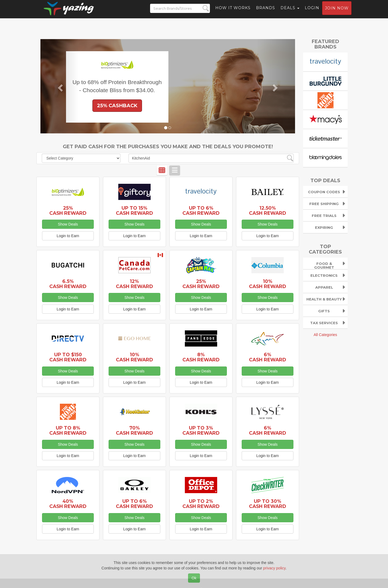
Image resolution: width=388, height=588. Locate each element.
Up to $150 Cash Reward (68, 357)
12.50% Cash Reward (268, 210)
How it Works (233, 12)
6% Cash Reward (268, 357)
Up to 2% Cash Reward (201, 504)
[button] (60, 86)
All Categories (325, 335)
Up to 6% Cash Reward (201, 210)
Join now (337, 12)
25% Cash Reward (68, 210)
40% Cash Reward (68, 504)
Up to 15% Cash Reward (134, 210)
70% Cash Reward (134, 430)
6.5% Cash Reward (68, 284)
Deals (290, 12)
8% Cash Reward (201, 357)
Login (312, 12)
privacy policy (274, 568)
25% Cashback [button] (117, 106)
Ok (194, 578)
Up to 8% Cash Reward (68, 430)
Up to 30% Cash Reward (268, 504)
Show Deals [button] (68, 224)
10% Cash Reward (268, 284)
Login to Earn (68, 236)
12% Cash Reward (134, 284)
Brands (266, 12)
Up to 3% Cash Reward (201, 430)
